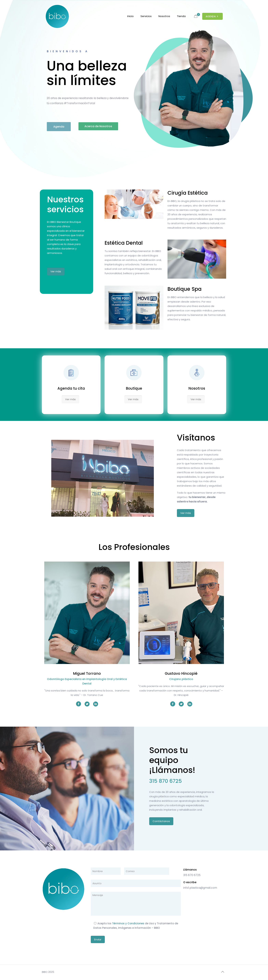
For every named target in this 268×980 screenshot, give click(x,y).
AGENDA (212, 16)
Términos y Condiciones (128, 923)
